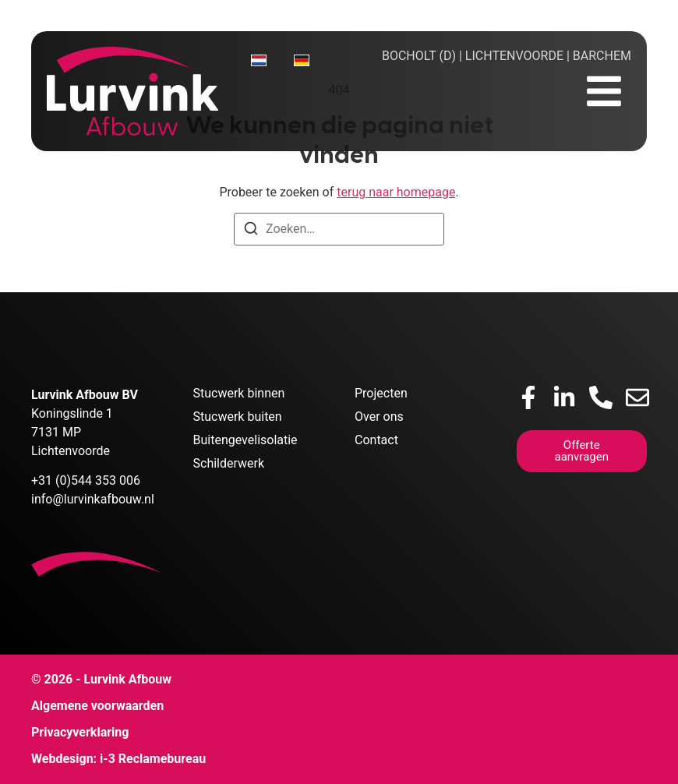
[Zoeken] (251, 231)
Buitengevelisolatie (245, 440)
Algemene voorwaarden (97, 706)
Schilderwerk (229, 463)
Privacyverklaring (80, 732)
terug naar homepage (396, 192)
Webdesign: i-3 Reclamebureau (118, 759)
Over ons (379, 417)
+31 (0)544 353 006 (86, 480)
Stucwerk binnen (239, 393)
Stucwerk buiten (238, 417)
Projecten (381, 393)
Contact (376, 440)
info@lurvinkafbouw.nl (93, 499)
